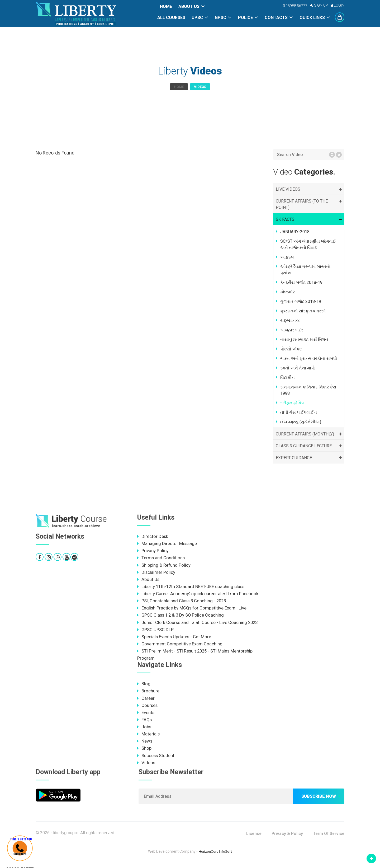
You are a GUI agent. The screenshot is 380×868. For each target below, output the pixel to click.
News (145, 744)
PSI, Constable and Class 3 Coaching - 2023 (183, 602)
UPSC (197, 18)
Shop (144, 751)
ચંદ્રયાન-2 (290, 320)
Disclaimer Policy (156, 573)
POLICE (245, 18)
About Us (189, 6)
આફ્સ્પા (287, 257)
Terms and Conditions (161, 558)
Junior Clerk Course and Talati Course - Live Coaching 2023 (198, 623)
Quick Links (312, 18)
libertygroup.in (66, 836)
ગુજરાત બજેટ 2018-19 (301, 301)
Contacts (276, 18)
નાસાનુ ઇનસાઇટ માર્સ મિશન (304, 339)
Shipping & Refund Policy (164, 565)
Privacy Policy (153, 551)
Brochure (148, 693)
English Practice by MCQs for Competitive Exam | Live (192, 609)
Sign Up (319, 5)
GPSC (220, 18)
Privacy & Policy (285, 836)
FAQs (145, 722)
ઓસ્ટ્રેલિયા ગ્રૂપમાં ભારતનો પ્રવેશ (305, 270)
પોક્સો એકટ (291, 349)
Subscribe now (319, 799)
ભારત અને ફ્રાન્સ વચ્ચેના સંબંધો (309, 358)
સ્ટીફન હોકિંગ (292, 403)
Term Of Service (328, 836)
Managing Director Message (167, 544)
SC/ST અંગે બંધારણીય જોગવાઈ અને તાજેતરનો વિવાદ (308, 244)
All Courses (171, 18)
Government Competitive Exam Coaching (180, 645)
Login (338, 5)
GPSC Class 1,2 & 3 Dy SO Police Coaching (181, 616)
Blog (144, 686)
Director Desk (153, 536)
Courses (148, 707)
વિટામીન (288, 377)
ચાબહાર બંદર (292, 330)
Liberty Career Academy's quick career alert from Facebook (198, 594)
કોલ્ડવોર (288, 292)
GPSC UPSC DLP (156, 631)
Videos (146, 766)
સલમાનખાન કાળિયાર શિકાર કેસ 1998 (308, 390)
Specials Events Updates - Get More (175, 638)
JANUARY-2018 (295, 232)
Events (146, 715)
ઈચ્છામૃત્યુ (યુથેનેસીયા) (301, 422)
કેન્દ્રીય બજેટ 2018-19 (301, 282)
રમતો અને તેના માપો (298, 368)
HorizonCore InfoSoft (215, 854)
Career (146, 700)
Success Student (156, 758)
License (251, 836)
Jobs (144, 729)
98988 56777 (295, 6)
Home (166, 6)
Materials (149, 736)
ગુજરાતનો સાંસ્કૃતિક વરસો (303, 311)
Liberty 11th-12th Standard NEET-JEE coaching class (192, 587)
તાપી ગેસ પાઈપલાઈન (299, 412)
